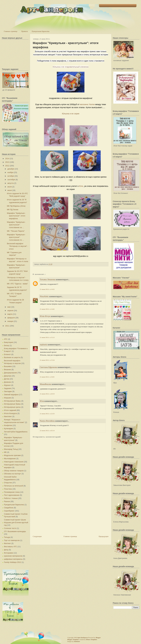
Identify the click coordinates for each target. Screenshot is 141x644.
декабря (11, 169)
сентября (11, 180)
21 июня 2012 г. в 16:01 (47, 377)
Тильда (7, 537)
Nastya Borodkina (47, 421)
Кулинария (8, 429)
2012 (7, 166)
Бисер (7, 345)
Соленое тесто (10, 528)
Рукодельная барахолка (41, 31)
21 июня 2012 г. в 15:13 (47, 337)
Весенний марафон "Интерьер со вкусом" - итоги (17, 246)
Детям (7, 379)
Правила (24, 31)
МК (5, 452)
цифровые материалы (13, 559)
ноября (10, 172)
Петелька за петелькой (13, 486)
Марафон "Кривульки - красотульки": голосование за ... (16, 225)
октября (11, 176)
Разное (7, 501)
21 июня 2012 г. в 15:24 (47, 360)
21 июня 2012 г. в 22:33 (47, 414)
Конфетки (8, 425)
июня (10, 190)
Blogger (98, 638)
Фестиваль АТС (10, 547)
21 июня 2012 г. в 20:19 (47, 394)
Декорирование (10, 373)
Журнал (7, 385)
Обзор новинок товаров (14, 471)
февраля (11, 318)
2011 (7, 326)
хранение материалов (13, 556)
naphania (44, 345)
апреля (10, 311)
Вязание (7, 370)
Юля (42, 401)
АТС (6, 339)
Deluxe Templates (91, 639)
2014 (7, 159)
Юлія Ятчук (45, 316)
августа (11, 183)
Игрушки (8, 398)
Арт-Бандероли (82, 638)
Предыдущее (104, 536)
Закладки (8, 391)
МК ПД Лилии (13, 210)
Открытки (8, 483)
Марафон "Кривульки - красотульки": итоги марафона (16, 216)
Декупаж (8, 376)
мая (9, 307)
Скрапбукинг (9, 511)
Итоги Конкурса (10, 413)
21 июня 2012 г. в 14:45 (47, 309)
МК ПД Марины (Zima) (16, 206)
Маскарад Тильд (11, 449)
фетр (6, 550)
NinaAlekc (44, 296)
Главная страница (11, 31)
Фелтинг (7, 543)
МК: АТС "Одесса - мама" (17, 284)
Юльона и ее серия (71, 114)
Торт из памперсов (12, 540)
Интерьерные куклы (12, 407)
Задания (8, 388)
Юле (81, 186)
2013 (7, 162)
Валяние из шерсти (12, 357)
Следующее (37, 536)
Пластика (8, 489)
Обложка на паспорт (12, 474)
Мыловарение (10, 459)
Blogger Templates (73, 639)
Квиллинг (8, 416)
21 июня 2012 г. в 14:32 (47, 289)
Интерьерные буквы (12, 401)
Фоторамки (9, 553)
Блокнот (7, 354)
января (10, 321)
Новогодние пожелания (14, 462)
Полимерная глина (12, 492)
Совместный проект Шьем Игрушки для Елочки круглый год (16, 522)
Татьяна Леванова (48, 279)
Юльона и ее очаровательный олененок (71, 67)
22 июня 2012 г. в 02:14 (47, 431)
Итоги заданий (10, 410)
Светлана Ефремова (48, 367)
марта (10, 314)
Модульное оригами (12, 455)
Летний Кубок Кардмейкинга (16, 432)
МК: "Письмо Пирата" (16, 231)
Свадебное (9, 508)
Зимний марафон (11, 395)
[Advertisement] (53, 516)
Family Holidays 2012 (13, 562)
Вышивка (8, 366)
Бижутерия (9, 342)
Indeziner (77, 641)
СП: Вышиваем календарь (15, 531)
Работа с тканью (11, 498)
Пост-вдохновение (12, 495)
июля (10, 187)
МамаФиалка (46, 384)
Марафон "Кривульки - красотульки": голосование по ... (16, 237)
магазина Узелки (87, 104)
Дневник (7, 382)
